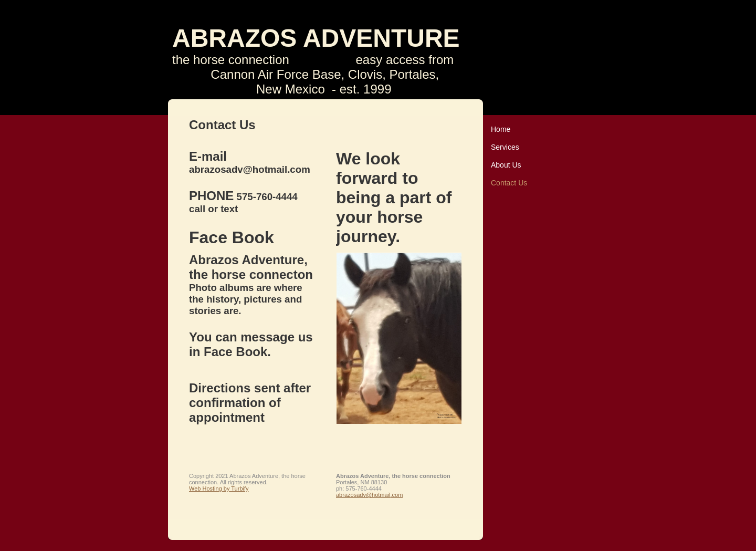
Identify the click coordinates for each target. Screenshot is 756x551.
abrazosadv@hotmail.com (369, 495)
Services (505, 147)
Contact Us (509, 183)
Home (501, 129)
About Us (506, 165)
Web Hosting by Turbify (219, 488)
